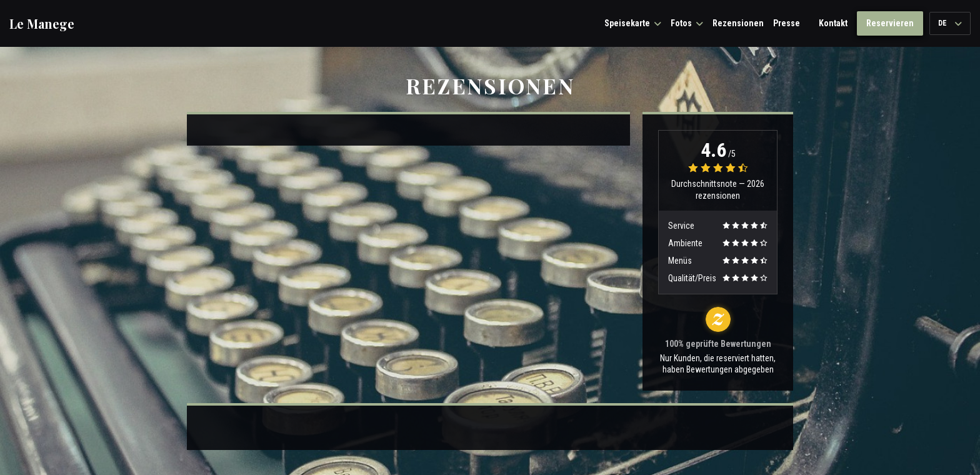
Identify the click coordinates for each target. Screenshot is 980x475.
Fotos (687, 23)
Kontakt (833, 23)
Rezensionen (738, 23)
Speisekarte (633, 23)
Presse (787, 23)
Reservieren (890, 23)
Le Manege (42, 24)
